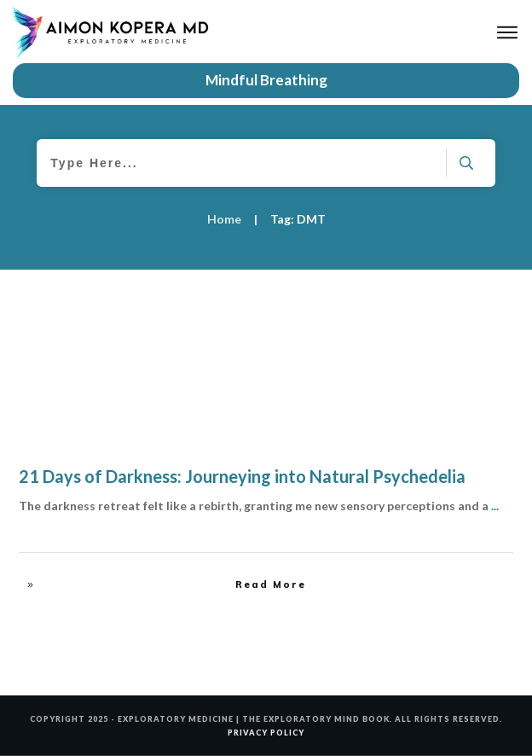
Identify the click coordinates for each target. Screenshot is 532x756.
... (495, 506)
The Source (475, 310)
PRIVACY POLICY (266, 733)
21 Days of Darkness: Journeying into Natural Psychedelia (242, 476)
